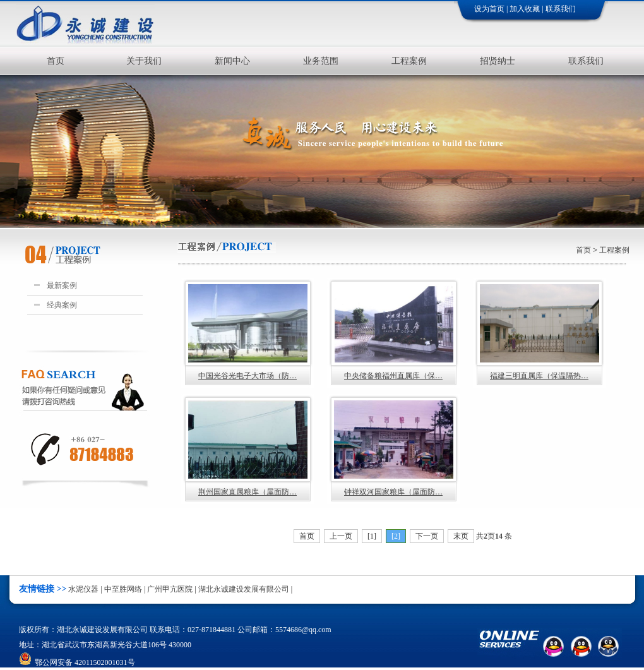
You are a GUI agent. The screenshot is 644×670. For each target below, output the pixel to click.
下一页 (427, 536)
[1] (372, 536)
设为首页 (489, 9)
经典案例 (60, 305)
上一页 (341, 536)
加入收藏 (525, 9)
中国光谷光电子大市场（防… (248, 332)
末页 (461, 536)
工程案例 (409, 61)
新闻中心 (232, 61)
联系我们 (561, 9)
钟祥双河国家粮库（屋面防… (394, 448)
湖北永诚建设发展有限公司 (244, 589)
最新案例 (60, 285)
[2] (396, 536)
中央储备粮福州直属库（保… (394, 332)
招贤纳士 (498, 61)
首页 (56, 61)
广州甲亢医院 (170, 589)
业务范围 (321, 61)
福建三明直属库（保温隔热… (540, 332)
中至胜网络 (123, 589)
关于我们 (144, 61)
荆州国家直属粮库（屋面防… (248, 448)
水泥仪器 (83, 589)
